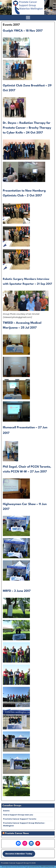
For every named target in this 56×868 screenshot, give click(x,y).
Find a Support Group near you (18, 815)
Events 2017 (11, 25)
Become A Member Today (19, 854)
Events (6, 811)
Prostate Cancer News (17, 833)
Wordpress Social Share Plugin (15, 867)
